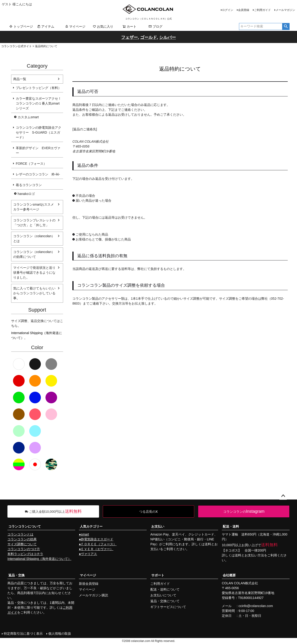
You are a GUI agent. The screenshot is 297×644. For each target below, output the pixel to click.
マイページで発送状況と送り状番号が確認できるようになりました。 (34, 273)
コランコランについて (25, 526)
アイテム (46, 26)
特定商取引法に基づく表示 (23, 634)
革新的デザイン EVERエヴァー (38, 150)
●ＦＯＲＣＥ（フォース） (98, 544)
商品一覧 (20, 79)
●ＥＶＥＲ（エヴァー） (96, 549)
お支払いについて (163, 595)
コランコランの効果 (22, 539)
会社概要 (229, 575)
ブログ (155, 26)
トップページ (21, 26)
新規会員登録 (89, 584)
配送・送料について (165, 589)
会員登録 (244, 10)
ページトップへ (283, 496)
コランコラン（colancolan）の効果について (34, 254)
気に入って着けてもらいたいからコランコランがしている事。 (34, 293)
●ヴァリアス (88, 554)
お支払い (158, 526)
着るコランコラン (29, 185)
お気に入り (103, 26)
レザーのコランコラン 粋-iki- (38, 174)
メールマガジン (285, 10)
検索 (286, 26)
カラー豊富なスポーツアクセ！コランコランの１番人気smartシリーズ (39, 103)
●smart (84, 534)
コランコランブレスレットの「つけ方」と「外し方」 (34, 223)
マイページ (75, 26)
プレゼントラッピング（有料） (39, 88)
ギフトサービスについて (168, 607)
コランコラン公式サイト (16, 46)
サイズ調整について (22, 544)
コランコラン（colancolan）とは (34, 238)
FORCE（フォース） (31, 164)
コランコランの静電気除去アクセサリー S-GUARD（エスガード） (39, 132)
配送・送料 (231, 526)
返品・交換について (165, 601)
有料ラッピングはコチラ (25, 554)
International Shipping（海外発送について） (39, 559)
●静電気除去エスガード (96, 539)
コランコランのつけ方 (24, 549)
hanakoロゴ (26, 194)
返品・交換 (16, 575)
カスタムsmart (28, 117)
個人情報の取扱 (60, 634)
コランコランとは (20, 534)
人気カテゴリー (91, 526)
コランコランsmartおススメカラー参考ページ (34, 207)
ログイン (228, 10)
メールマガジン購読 (94, 595)
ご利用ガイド (262, 10)
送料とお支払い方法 (249, 555)
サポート (158, 575)
